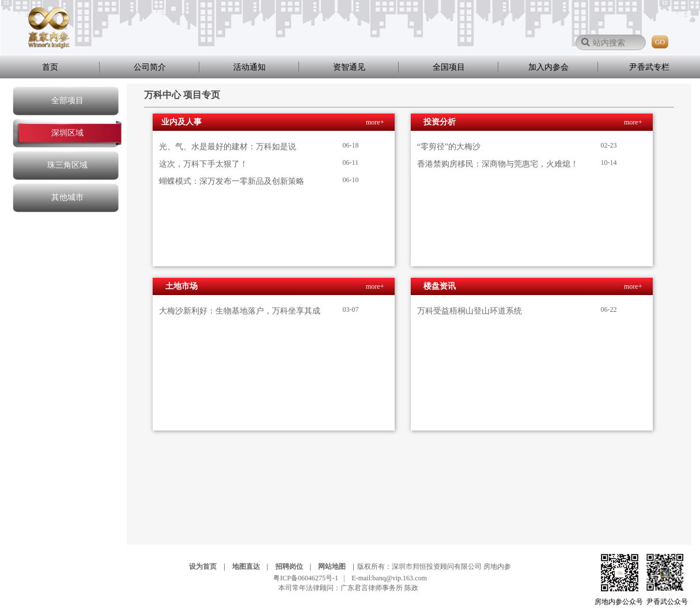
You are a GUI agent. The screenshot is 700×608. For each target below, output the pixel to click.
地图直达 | (253, 567)
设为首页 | (210, 567)
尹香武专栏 (649, 67)
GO (660, 42)
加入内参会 (548, 67)
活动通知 (249, 67)
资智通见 (349, 67)
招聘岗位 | (296, 567)
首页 (50, 67)
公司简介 (150, 67)
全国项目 (449, 67)
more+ (375, 122)
